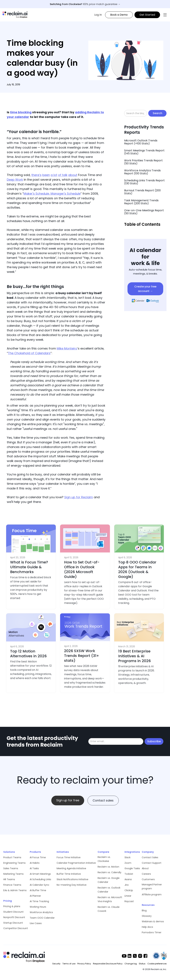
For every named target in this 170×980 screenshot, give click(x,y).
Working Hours (38, 907)
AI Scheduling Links (40, 879)
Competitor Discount (16, 928)
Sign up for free (68, 800)
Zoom (128, 863)
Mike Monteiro (67, 348)
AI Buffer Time (38, 890)
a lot (54, 175)
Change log (131, 964)
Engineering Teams (14, 863)
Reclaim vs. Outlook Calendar (109, 890)
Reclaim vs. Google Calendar (109, 880)
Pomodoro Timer (152, 932)
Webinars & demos (153, 921)
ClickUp (129, 890)
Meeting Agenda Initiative (71, 868)
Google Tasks (132, 868)
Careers (146, 874)
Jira (127, 885)
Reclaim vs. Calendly (109, 872)
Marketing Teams (13, 874)
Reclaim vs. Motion (108, 867)
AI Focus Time (38, 857)
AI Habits (35, 863)
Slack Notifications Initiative (72, 879)
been (46, 175)
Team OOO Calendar (42, 918)
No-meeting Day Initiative (72, 885)
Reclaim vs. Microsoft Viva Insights (110, 899)
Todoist (129, 874)
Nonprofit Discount (14, 917)
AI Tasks (34, 868)
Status (142, 964)
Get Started (147, 15)
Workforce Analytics (41, 912)
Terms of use (69, 964)
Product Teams (12, 857)
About (145, 868)
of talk (63, 175)
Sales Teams (11, 868)
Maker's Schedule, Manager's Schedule (52, 194)
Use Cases (36, 923)
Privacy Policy (84, 964)
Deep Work (15, 180)
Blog (144, 910)
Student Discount (13, 912)
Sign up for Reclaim (79, 497)
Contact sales (103, 800)
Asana (128, 879)
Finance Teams (12, 885)
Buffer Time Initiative (69, 874)
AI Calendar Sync (40, 885)
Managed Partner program (152, 887)
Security (56, 964)
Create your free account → (145, 289)
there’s (36, 175)
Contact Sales (150, 857)
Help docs (147, 927)
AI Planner (35, 896)
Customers (148, 879)
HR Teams (9, 879)
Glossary (147, 916)
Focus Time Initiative (69, 857)
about (73, 175)
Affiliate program (152, 894)
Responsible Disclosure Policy (108, 964)
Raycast (129, 901)
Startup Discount (13, 923)
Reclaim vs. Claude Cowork (109, 909)
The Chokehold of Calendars (29, 353)
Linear (128, 896)
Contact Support (152, 863)
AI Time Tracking (39, 901)
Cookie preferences (157, 964)
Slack (127, 857)
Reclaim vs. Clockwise (104, 859)
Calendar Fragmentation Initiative (76, 863)
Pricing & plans (12, 906)
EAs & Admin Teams (15, 890)
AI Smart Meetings (40, 874)
